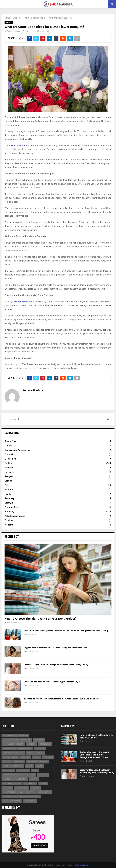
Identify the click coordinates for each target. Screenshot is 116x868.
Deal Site (25, 757)
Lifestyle (9, 503)
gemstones (17, 766)
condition (40, 748)
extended (32, 762)
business (31, 744)
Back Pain (39, 740)
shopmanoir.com (82, 865)
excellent (19, 762)
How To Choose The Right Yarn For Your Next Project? (40, 619)
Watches (9, 520)
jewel (35, 770)
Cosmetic (9, 454)
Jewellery (9, 498)
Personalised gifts (12, 783)
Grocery (9, 490)
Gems (6, 766)
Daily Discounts (10, 757)
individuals (8, 770)
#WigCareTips (9, 735)
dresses (7, 762)
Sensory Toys (21, 788)
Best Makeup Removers (13, 744)
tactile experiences (12, 801)
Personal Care (12, 507)
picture (43, 783)
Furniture (9, 472)
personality (30, 783)
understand (30, 801)
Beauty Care (10, 441)
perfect (34, 779)
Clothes (8, 446)
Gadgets (9, 476)
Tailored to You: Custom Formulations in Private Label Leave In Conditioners (61, 699)
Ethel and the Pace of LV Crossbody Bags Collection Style (52, 682)
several (35, 788)
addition (23, 735)
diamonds (48, 757)
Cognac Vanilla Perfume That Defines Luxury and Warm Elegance (55, 648)
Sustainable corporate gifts (27, 797)
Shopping (9, 23)
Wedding (9, 525)
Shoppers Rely (10, 792)
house (39, 766)
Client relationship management (17, 748)
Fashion (9, 463)
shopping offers (27, 792)
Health (8, 494)
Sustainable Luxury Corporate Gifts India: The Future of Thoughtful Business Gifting (66, 631)
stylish (7, 797)
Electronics (10, 459)
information (23, 770)
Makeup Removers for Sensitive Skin (19, 775)
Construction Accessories (18, 450)
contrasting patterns (13, 753)
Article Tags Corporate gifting (17, 740)
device (36, 757)
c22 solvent (45, 744)
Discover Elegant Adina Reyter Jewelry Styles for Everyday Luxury (56, 665)
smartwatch (45, 792)
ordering (43, 775)
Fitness (44, 762)
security (7, 788)
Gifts (7, 485)
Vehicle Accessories (15, 516)
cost (30, 753)
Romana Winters (14, 31)
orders (7, 779)
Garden (8, 481)
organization (20, 779)
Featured (9, 468)
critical (40, 753)
